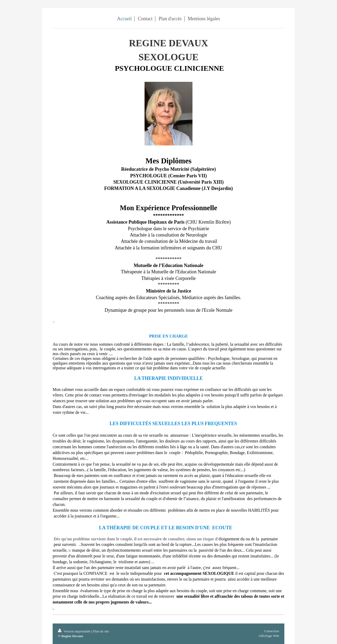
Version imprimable (75, 631)
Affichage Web (269, 636)
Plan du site (101, 631)
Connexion (272, 631)
